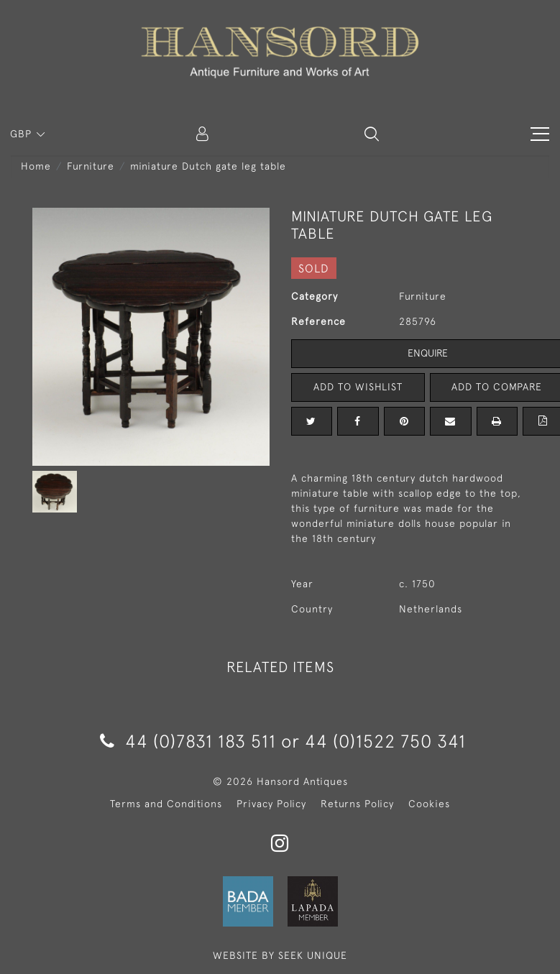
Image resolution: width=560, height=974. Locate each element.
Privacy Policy (271, 804)
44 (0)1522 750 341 (385, 741)
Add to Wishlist (358, 387)
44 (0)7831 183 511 (188, 741)
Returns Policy (357, 804)
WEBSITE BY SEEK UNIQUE (280, 955)
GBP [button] (23, 134)
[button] (372, 134)
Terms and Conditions (166, 804)
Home (36, 166)
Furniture (91, 166)
